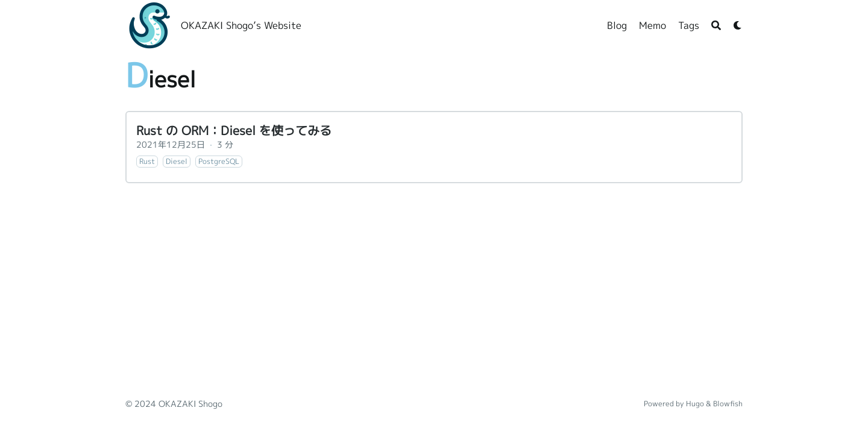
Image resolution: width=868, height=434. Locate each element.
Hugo (695, 404)
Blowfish (728, 404)
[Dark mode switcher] (738, 25)
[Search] (716, 25)
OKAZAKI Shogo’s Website (241, 25)
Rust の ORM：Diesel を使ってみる (234, 130)
